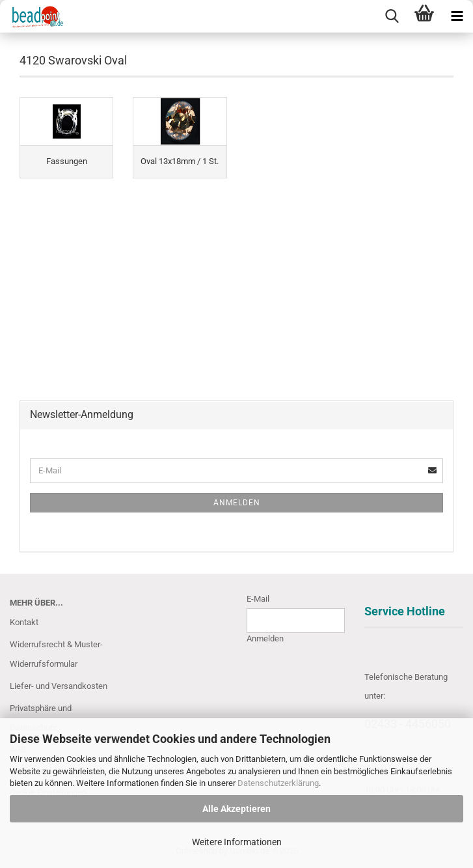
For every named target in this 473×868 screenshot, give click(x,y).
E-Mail (258, 599)
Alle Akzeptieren (236, 809)
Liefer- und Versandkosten (59, 686)
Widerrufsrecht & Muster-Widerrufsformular (56, 654)
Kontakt (24, 622)
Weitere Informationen (237, 842)
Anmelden (237, 503)
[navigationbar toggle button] (457, 16)
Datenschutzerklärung (278, 783)
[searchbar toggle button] (392, 16)
